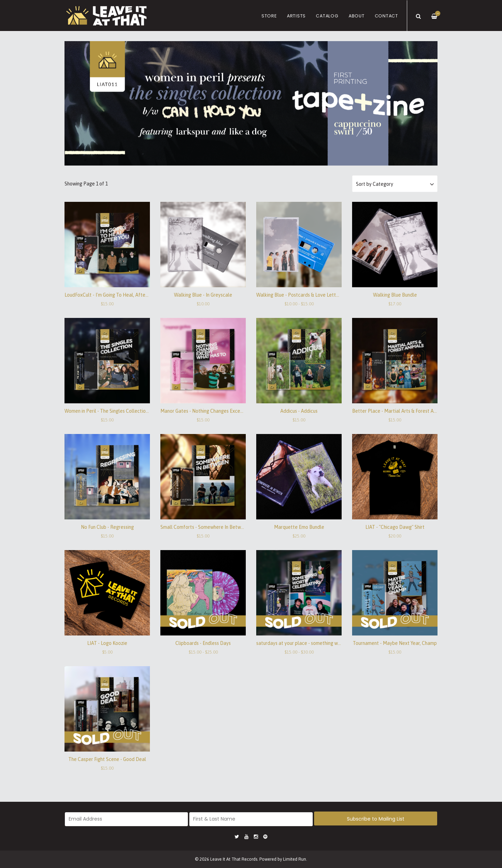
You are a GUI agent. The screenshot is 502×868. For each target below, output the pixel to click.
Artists (296, 16)
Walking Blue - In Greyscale (203, 295)
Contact (386, 16)
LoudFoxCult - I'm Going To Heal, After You (110, 295)
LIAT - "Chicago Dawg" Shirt (395, 527)
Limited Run (295, 859)
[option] (251, 103)
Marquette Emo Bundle (299, 527)
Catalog (327, 16)
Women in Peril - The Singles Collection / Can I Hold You (124, 411)
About (357, 16)
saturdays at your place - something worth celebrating (315, 643)
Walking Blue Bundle (395, 295)
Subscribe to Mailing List (376, 819)
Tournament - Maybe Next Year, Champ (395, 643)
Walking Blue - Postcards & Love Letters (299, 295)
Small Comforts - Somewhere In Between (205, 527)
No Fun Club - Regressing (107, 527)
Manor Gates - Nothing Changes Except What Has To (217, 411)
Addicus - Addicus (299, 411)
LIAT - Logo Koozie (107, 643)
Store (269, 16)
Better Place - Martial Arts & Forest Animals (400, 411)
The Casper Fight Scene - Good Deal (107, 759)
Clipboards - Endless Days (203, 643)
